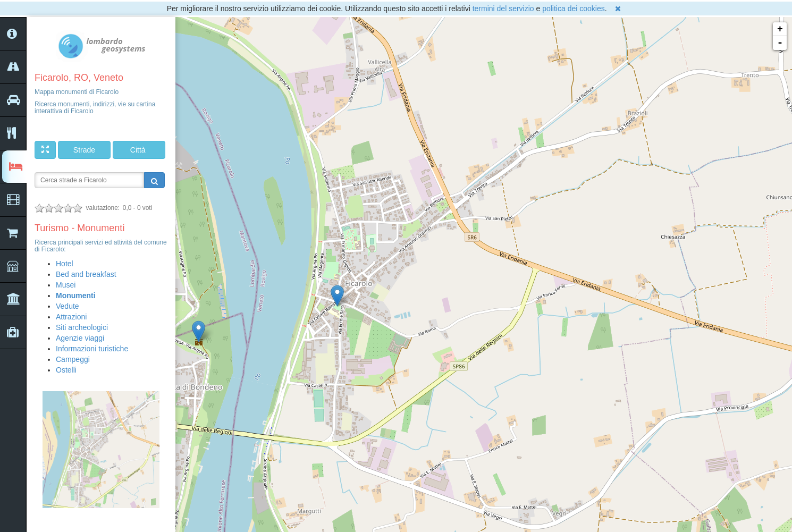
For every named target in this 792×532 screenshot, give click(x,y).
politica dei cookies (574, 9)
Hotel (65, 264)
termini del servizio (503, 9)
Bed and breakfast (86, 274)
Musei (66, 285)
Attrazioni (71, 317)
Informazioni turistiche (92, 349)
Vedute (68, 306)
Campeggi (73, 359)
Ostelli (66, 370)
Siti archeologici (82, 327)
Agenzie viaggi (80, 338)
